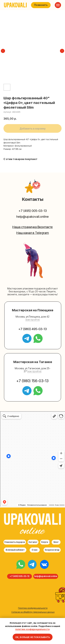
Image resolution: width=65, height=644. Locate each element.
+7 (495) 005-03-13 (33, 211)
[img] (21, 564)
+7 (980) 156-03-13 (32, 381)
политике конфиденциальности (32, 629)
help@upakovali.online (32, 217)
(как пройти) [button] (33, 320)
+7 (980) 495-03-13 (33, 329)
